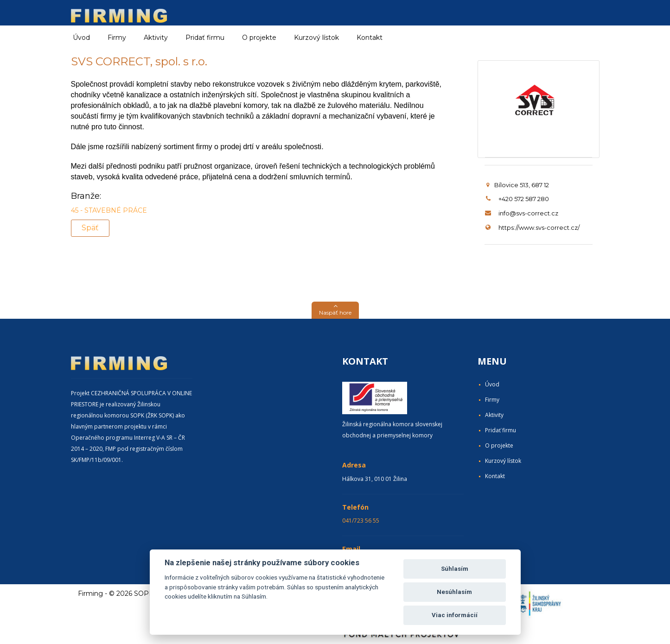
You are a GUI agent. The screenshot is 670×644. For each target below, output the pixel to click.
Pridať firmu (205, 38)
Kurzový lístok (316, 38)
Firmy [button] (117, 38)
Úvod (81, 38)
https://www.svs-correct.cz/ (539, 227)
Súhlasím (455, 569)
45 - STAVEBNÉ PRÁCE (109, 210)
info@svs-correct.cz (528, 213)
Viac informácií (455, 615)
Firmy (492, 400)
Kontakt (370, 38)
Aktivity (494, 415)
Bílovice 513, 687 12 (518, 185)
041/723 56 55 (361, 521)
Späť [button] (90, 228)
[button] (335, 310)
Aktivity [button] (156, 38)
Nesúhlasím (454, 592)
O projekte (259, 38)
